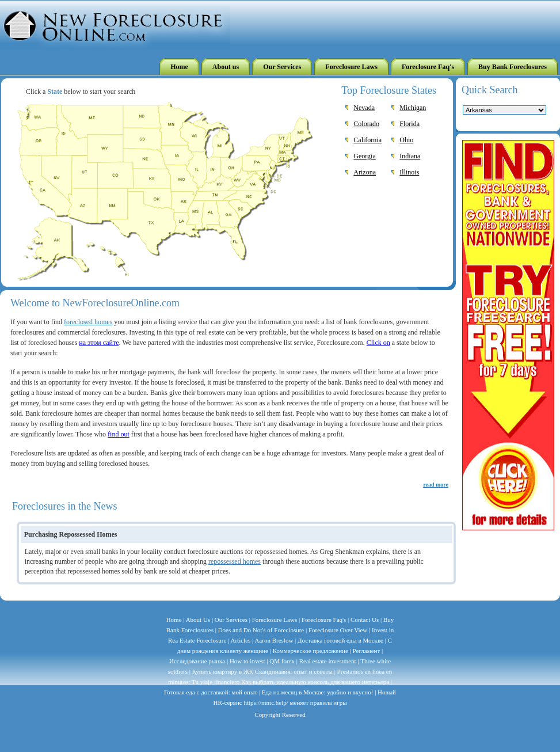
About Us (198, 620)
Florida (409, 124)
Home (174, 620)
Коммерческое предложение (311, 651)
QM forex (282, 661)
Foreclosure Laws (275, 620)
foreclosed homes (88, 322)
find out (119, 434)
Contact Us (364, 620)
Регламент (367, 651)
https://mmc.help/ (266, 702)
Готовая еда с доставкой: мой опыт (211, 692)
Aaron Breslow (274, 640)
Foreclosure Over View (337, 630)
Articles (240, 640)
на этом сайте (99, 343)
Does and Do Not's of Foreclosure (261, 630)
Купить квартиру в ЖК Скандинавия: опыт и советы (262, 671)
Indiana (410, 156)
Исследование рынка (197, 661)
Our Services (232, 620)
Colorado (366, 124)
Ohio (406, 140)
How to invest (247, 661)
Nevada (364, 108)
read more (436, 485)
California (367, 140)
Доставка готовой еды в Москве (340, 640)
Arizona (365, 172)
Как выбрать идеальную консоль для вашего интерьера (315, 682)
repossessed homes (235, 561)
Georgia (364, 156)
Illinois (409, 172)
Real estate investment (328, 661)
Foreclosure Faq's (325, 620)
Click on (378, 343)
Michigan (413, 108)
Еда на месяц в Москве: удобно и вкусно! (318, 692)
